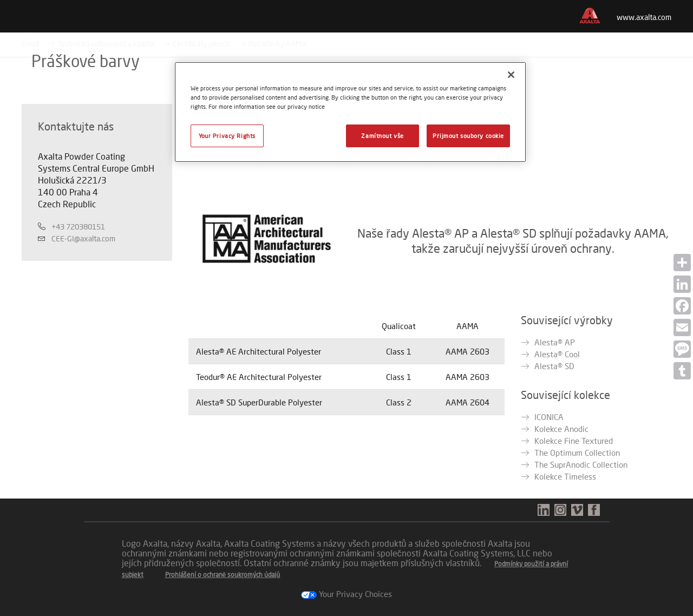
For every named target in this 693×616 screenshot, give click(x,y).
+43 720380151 (78, 227)
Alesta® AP (555, 342)
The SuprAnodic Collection (581, 464)
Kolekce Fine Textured (574, 441)
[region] (350, 112)
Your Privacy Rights (227, 136)
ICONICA (549, 417)
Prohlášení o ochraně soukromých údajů (223, 575)
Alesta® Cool (557, 354)
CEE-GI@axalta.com (83, 238)
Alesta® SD (554, 366)
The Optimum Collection (577, 453)
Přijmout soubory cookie (468, 136)
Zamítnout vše (382, 136)
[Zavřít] (511, 75)
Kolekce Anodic (561, 429)
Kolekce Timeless (565, 476)
